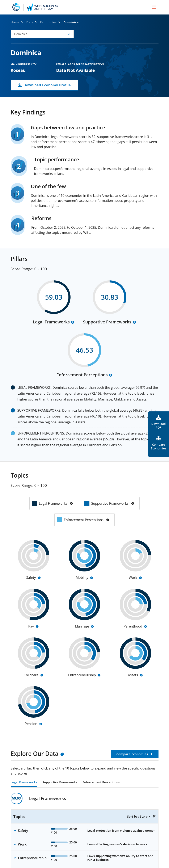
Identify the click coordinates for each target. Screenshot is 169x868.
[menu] (154, 7)
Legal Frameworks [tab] (24, 783)
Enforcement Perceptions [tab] (101, 783)
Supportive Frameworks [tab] (60, 783)
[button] (42, 34)
